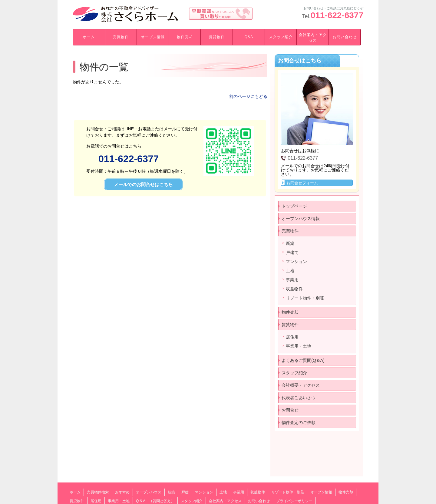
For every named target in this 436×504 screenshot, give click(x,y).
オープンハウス (149, 492)
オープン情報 (153, 37)
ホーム (89, 37)
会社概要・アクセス (301, 385)
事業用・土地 (299, 346)
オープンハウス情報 (301, 219)
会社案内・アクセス (313, 38)
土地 (290, 271)
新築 (290, 243)
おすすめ (122, 492)
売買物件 (121, 37)
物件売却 (185, 37)
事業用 (292, 280)
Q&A (249, 37)
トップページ (294, 206)
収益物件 (294, 289)
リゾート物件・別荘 (305, 298)
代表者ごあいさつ (299, 398)
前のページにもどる (248, 96)
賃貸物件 (217, 37)
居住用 (292, 337)
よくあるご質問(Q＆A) (303, 360)
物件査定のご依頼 (299, 422)
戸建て (292, 252)
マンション (296, 262)
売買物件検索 (98, 492)
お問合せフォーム (302, 183)
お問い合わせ (345, 37)
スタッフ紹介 (281, 37)
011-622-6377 (337, 15)
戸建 (185, 492)
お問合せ (290, 410)
